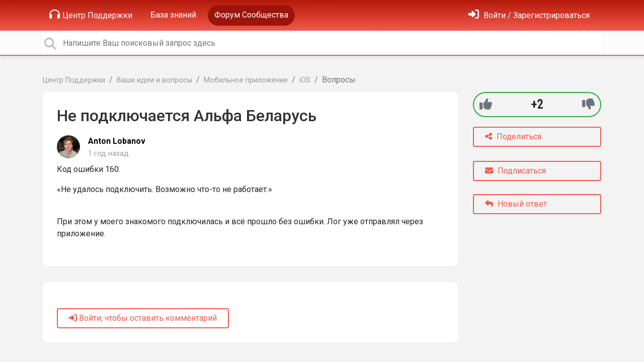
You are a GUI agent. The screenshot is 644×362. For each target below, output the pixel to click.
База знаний (173, 15)
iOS (305, 80)
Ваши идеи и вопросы (154, 80)
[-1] (588, 104)
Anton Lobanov (117, 141)
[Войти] (529, 15)
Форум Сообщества (251, 15)
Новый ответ (516, 204)
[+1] (486, 104)
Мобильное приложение (246, 80)
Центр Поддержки (91, 15)
